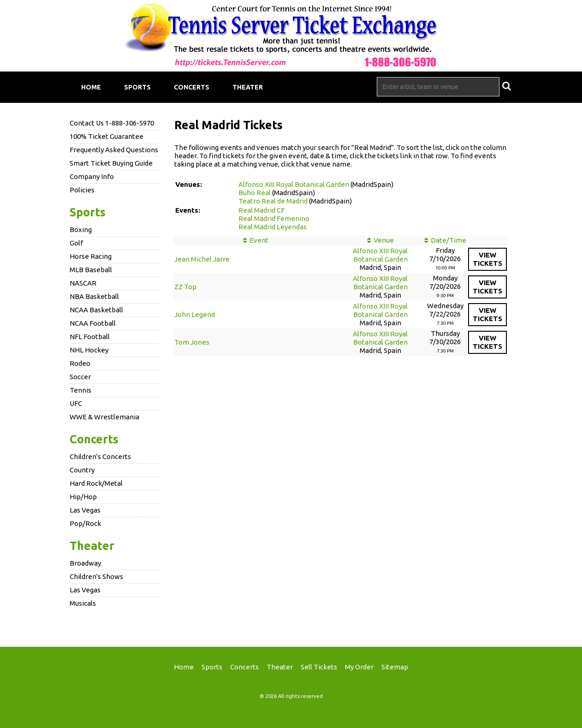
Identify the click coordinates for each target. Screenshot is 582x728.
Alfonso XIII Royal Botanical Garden (294, 184)
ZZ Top (185, 287)
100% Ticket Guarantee (107, 136)
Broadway (85, 563)
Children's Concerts (100, 456)
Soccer (80, 377)
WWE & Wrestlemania (104, 417)
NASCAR (83, 283)
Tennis (80, 390)
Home (91, 87)
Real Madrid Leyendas (273, 227)
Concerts (192, 87)
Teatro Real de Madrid (273, 201)
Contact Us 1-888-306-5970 (112, 123)
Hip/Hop (83, 497)
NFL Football (90, 337)
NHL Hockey (89, 350)
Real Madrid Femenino (274, 218)
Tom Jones (192, 342)
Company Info (92, 176)
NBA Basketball (94, 296)
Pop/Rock (85, 523)
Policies (82, 190)
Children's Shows (96, 576)
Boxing (81, 230)
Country (82, 470)
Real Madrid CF (261, 210)
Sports (137, 87)
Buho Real (255, 193)
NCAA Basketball (96, 310)
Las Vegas (85, 510)
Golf (76, 243)
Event (259, 240)
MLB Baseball (91, 270)
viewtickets (487, 259)
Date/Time (448, 240)
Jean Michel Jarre (202, 259)
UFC (76, 403)
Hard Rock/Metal (96, 483)
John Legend (195, 314)
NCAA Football (93, 323)
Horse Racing (91, 256)
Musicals (83, 603)
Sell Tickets (319, 667)
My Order (359, 667)
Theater (248, 87)
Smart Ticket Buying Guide (111, 163)
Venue (384, 240)
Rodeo (80, 363)
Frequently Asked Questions (114, 150)
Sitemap (395, 667)
